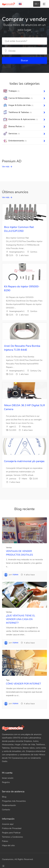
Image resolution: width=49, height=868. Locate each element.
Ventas (9, 548)
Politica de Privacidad (12, 828)
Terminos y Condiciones (12, 837)
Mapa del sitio (8, 845)
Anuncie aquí (8, 824)
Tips (8, 680)
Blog (4, 797)
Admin (15, 575)
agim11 (11, 427)
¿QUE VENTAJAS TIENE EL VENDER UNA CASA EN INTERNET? (21, 619)
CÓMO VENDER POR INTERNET (24, 684)
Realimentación (9, 805)
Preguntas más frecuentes (14, 801)
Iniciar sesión (8, 778)
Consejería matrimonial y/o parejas (24, 461)
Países (5, 841)
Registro (6, 782)
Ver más (6, 167)
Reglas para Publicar (11, 833)
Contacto (6, 810)
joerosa (11, 479)
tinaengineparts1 (15, 252)
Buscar (24, 60)
